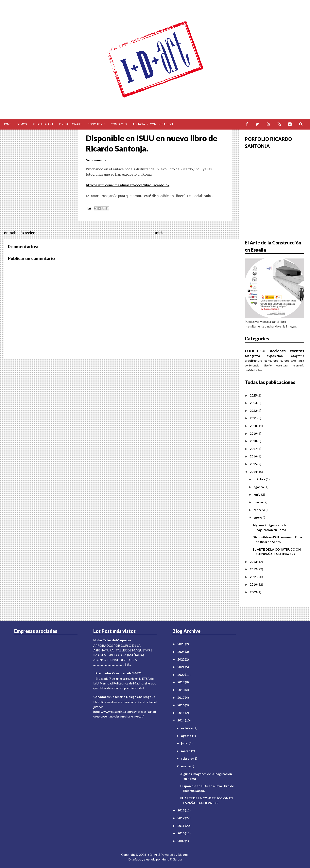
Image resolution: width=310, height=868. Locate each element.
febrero (260, 510)
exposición (275, 356)
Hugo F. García (172, 859)
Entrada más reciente (21, 233)
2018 (254, 441)
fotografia (252, 356)
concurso (255, 350)
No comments (96, 160)
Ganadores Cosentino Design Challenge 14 (124, 697)
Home (7, 124)
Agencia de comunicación (153, 124)
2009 (254, 592)
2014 (254, 472)
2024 (254, 403)
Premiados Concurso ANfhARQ (119, 673)
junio (257, 494)
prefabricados (253, 370)
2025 (254, 395)
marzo (258, 502)
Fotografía (297, 356)
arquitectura (253, 361)
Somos (22, 124)
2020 (254, 426)
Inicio (160, 233)
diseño (268, 365)
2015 (254, 464)
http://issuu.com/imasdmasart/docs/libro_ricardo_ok (128, 185)
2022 (254, 410)
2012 (254, 569)
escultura (282, 365)
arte (294, 361)
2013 (254, 562)
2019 (254, 433)
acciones (278, 351)
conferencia (252, 365)
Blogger (183, 854)
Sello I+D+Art (43, 124)
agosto (259, 487)
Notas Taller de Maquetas (112, 640)
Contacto (119, 124)
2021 (254, 418)
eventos (297, 351)
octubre (260, 479)
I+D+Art (153, 854)
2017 (254, 449)
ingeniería (298, 365)
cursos (285, 361)
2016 (254, 456)
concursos (271, 361)
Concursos (96, 124)
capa (301, 361)
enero (258, 517)
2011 (254, 577)
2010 (254, 584)
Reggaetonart (70, 124)
